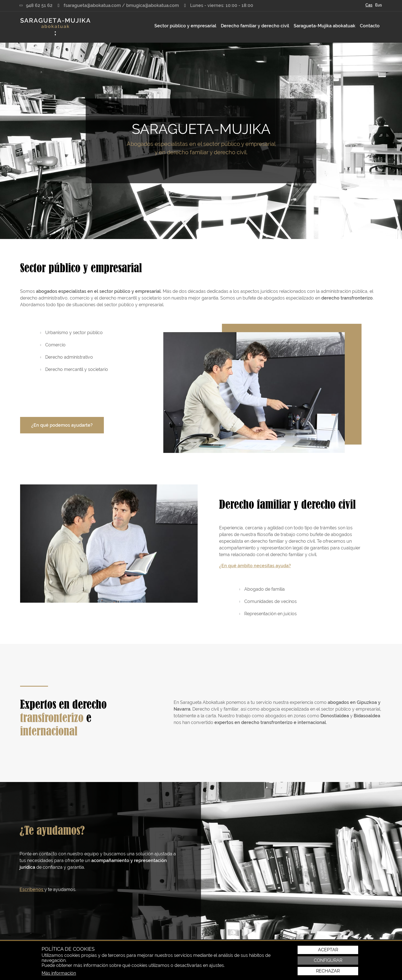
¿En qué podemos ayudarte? (62, 425)
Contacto (370, 26)
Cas (369, 5)
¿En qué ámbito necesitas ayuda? (255, 566)
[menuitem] (185, 26)
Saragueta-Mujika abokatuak (325, 26)
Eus (379, 5)
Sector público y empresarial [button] (185, 26)
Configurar (328, 960)
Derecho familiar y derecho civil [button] (255, 26)
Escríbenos (32, 890)
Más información (59, 973)
